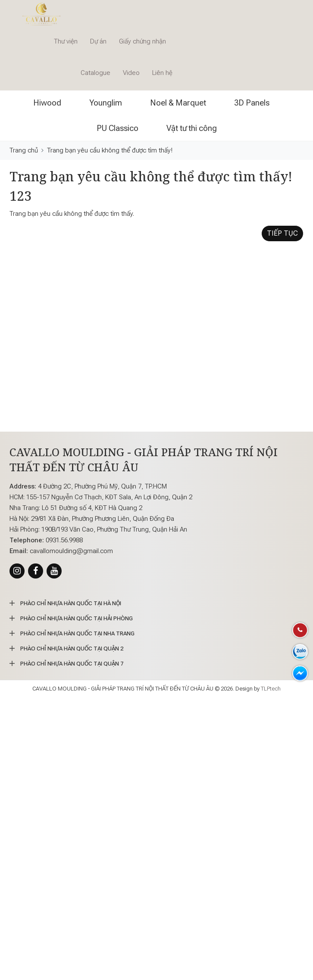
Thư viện (66, 41)
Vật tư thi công (192, 128)
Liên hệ (162, 73)
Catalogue (95, 73)
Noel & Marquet (178, 103)
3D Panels (252, 103)
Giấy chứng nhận (142, 41)
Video (131, 73)
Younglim (106, 103)
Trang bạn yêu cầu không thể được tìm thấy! (110, 150)
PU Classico (117, 128)
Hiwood (47, 103)
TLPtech (271, 689)
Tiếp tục (282, 233)
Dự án (98, 41)
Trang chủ (24, 150)
